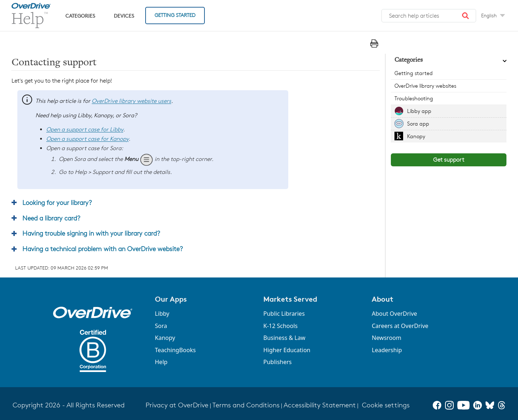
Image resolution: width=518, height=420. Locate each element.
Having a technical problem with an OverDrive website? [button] (103, 249)
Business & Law (284, 338)
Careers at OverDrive (400, 326)
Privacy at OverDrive (177, 405)
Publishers (278, 362)
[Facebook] (437, 405)
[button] (466, 16)
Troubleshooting (414, 98)
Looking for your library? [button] (57, 202)
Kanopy (416, 136)
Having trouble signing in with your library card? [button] (91, 233)
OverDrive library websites (425, 86)
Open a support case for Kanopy (87, 139)
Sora (161, 326)
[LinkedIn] (478, 405)
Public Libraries (284, 314)
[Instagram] (449, 405)
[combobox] (429, 16)
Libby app (419, 111)
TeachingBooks (175, 350)
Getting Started (175, 15)
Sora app (418, 124)
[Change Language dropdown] (493, 16)
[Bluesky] (490, 405)
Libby (162, 314)
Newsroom (387, 338)
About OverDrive (394, 314)
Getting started (414, 73)
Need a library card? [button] (51, 218)
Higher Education (287, 350)
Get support (449, 160)
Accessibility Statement (320, 405)
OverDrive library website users (131, 101)
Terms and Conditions (246, 405)
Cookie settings (386, 405)
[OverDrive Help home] (31, 16)
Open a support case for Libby (85, 129)
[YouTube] (463, 405)
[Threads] (502, 405)
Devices (124, 16)
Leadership (387, 350)
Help (161, 362)
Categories (80, 16)
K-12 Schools (280, 326)
